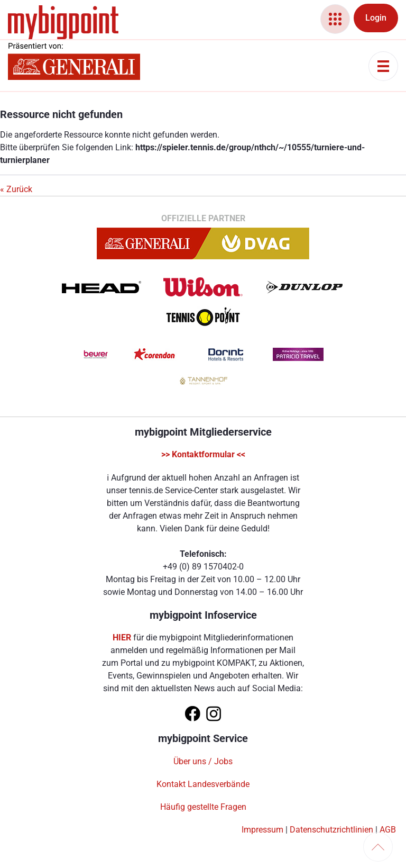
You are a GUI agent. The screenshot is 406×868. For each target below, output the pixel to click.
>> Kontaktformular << (203, 454)
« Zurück (16, 189)
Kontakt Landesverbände (203, 784)
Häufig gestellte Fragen (203, 807)
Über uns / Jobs (203, 761)
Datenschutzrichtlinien (331, 830)
